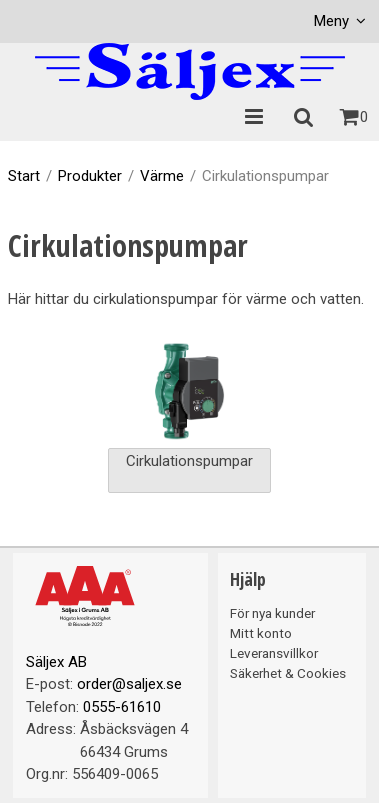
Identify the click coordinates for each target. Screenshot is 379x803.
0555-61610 (122, 707)
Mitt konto (261, 633)
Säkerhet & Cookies (288, 673)
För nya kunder (272, 613)
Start (24, 176)
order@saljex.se (129, 684)
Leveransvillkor (274, 653)
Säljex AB (56, 662)
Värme (162, 176)
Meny (331, 21)
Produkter (90, 176)
